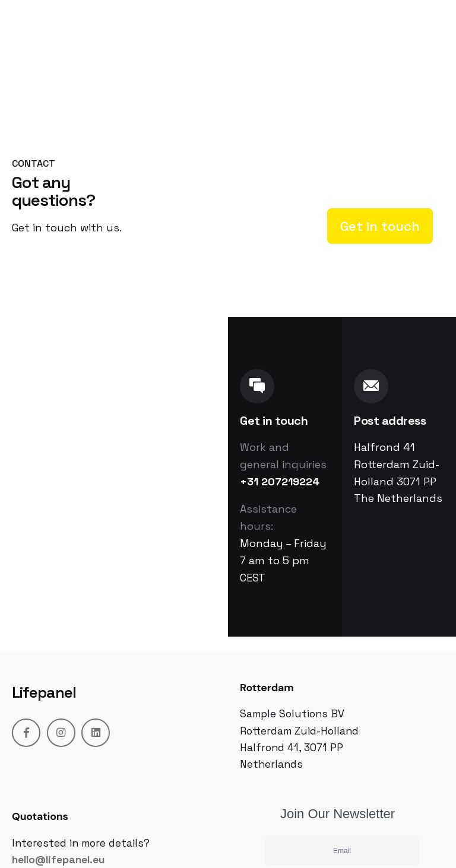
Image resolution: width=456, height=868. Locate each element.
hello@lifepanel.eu (58, 860)
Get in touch (380, 226)
